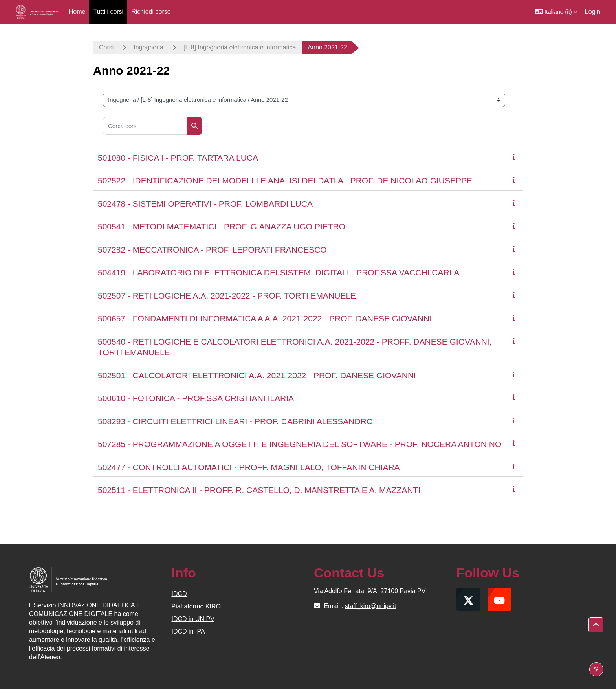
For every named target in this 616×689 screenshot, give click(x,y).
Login (593, 12)
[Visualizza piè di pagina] (596, 669)
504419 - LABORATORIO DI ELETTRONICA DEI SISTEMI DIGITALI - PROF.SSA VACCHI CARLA (279, 272)
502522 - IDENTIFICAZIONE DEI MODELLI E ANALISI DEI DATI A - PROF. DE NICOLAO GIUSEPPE (285, 180)
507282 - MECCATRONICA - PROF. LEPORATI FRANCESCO (212, 250)
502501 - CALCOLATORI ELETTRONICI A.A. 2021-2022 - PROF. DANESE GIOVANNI (257, 375)
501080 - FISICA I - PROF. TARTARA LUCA (178, 158)
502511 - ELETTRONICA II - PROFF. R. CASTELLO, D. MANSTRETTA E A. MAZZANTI (259, 490)
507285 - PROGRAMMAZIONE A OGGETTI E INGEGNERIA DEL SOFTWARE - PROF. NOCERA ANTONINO (300, 444)
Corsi (106, 47)
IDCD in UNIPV (193, 619)
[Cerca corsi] (145, 126)
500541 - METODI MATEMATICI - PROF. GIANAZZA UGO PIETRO (222, 226)
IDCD (179, 594)
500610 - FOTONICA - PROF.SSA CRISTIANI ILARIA (196, 398)
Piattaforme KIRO (196, 606)
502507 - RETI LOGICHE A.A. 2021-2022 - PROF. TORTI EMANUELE (227, 296)
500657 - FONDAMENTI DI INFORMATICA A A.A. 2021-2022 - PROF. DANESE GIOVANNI (265, 318)
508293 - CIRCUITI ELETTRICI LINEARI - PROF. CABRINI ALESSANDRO (235, 421)
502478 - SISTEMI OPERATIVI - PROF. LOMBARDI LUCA (205, 204)
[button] (556, 12)
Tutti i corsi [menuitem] (108, 12)
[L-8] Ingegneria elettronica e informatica (240, 47)
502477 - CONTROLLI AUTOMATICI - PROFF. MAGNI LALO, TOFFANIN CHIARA (249, 467)
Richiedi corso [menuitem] (151, 12)
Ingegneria (148, 47)
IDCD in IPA (188, 631)
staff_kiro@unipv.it (370, 606)
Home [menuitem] (77, 12)
